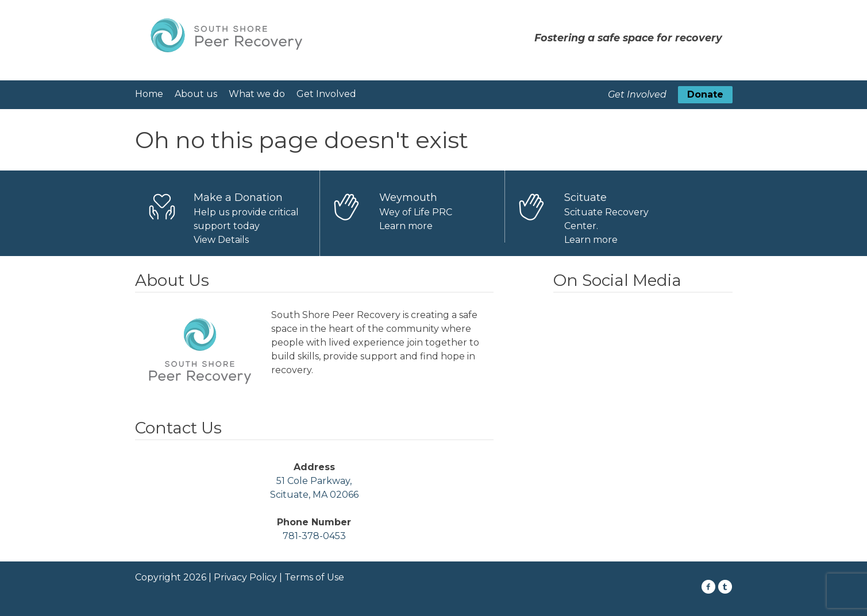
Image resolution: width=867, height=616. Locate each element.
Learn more (406, 226)
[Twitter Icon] (725, 587)
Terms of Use (314, 577)
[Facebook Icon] (709, 587)
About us (196, 94)
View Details (221, 240)
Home (149, 94)
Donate (705, 94)
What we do (257, 94)
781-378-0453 (314, 536)
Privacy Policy (245, 577)
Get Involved (326, 94)
